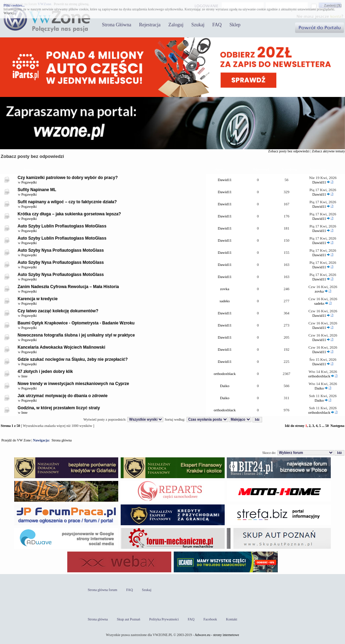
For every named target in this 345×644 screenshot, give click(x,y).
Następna (337, 426)
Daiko (225, 386)
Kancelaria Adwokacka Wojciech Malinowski (62, 347)
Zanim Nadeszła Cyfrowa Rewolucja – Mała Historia (68, 287)
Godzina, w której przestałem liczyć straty (59, 408)
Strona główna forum (102, 590)
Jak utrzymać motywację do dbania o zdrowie (63, 396)
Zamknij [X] (333, 5)
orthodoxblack (225, 374)
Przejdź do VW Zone (16, 440)
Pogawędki (29, 182)
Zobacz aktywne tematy (328, 151)
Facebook (210, 619)
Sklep (235, 25)
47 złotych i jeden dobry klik (45, 372)
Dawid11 (225, 180)
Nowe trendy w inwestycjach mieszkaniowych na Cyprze (73, 384)
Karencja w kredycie (38, 299)
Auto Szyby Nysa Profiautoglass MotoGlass (61, 250)
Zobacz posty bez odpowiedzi (289, 151)
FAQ (217, 25)
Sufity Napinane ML (37, 190)
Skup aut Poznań (128, 619)
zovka (225, 289)
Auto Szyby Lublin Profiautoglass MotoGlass (62, 226)
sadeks (225, 301)
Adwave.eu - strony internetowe (217, 635)
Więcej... (10, 13)
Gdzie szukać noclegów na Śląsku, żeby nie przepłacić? (73, 359)
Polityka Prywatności (164, 619)
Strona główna (62, 440)
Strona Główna (117, 25)
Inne (25, 376)
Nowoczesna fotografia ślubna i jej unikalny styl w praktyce (76, 335)
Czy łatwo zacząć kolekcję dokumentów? (58, 311)
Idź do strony (295, 426)
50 (327, 426)
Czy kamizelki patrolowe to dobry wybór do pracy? (68, 178)
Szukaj (198, 25)
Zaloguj (176, 25)
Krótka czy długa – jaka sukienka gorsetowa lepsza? (69, 214)
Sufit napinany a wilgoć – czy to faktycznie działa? (67, 202)
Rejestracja (150, 25)
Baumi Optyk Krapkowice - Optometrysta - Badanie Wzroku (76, 323)
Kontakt (232, 619)
